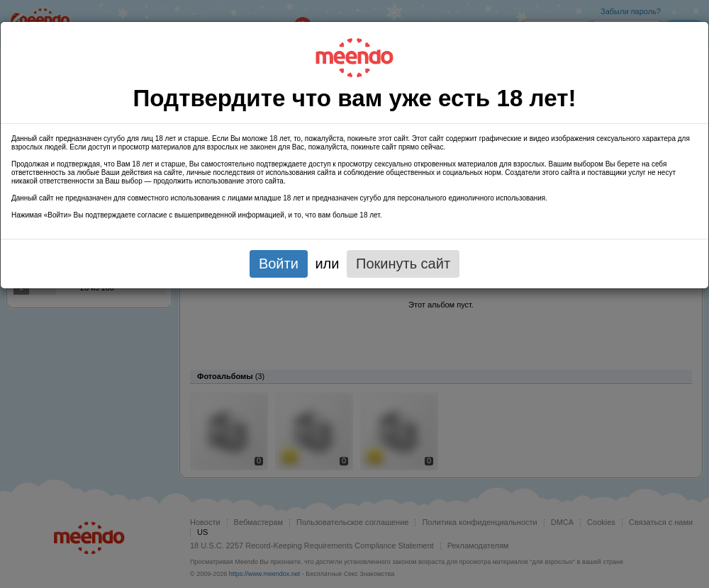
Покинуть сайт (403, 264)
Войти (279, 264)
